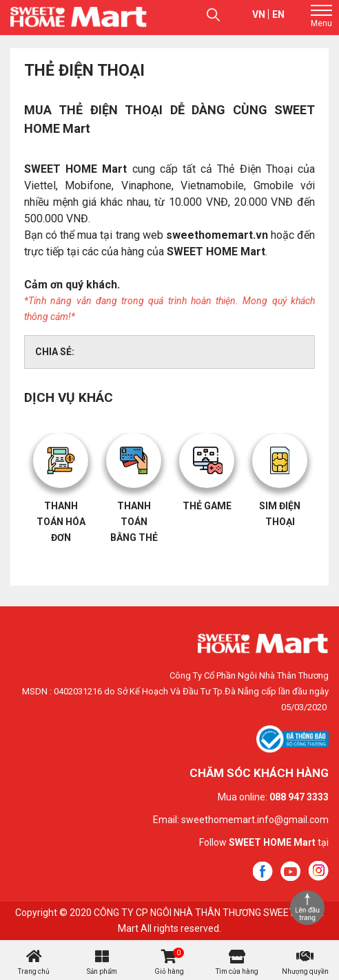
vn (259, 14)
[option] (61, 494)
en (278, 14)
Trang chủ (34, 971)
